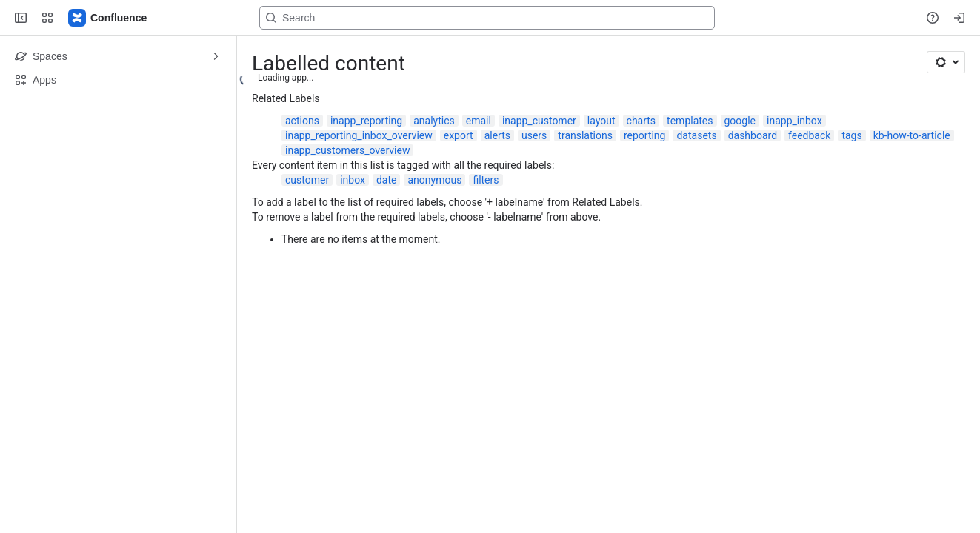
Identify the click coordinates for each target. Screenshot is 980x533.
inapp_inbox (794, 121)
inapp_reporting (366, 121)
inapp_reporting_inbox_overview (359, 135)
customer (307, 180)
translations (585, 135)
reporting (645, 135)
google (740, 121)
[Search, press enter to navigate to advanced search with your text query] (487, 18)
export (459, 135)
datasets (696, 135)
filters (486, 180)
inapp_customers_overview (347, 150)
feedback (809, 135)
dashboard (753, 135)
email (479, 121)
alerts (497, 135)
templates (690, 121)
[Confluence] (108, 18)
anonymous (434, 180)
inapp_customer (539, 121)
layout (601, 121)
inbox (353, 180)
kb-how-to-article (912, 135)
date (387, 180)
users (534, 135)
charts (641, 121)
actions (302, 121)
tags (851, 135)
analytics (434, 121)
